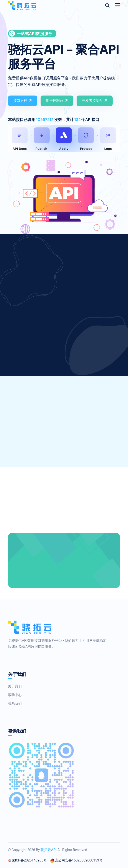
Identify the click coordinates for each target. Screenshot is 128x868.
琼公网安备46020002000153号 (76, 860)
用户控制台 (57, 100)
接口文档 (23, 100)
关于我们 (13, 686)
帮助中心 (13, 695)
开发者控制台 (95, 100)
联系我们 (13, 703)
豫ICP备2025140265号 (27, 860)
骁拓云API (48, 850)
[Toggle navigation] (118, 5)
